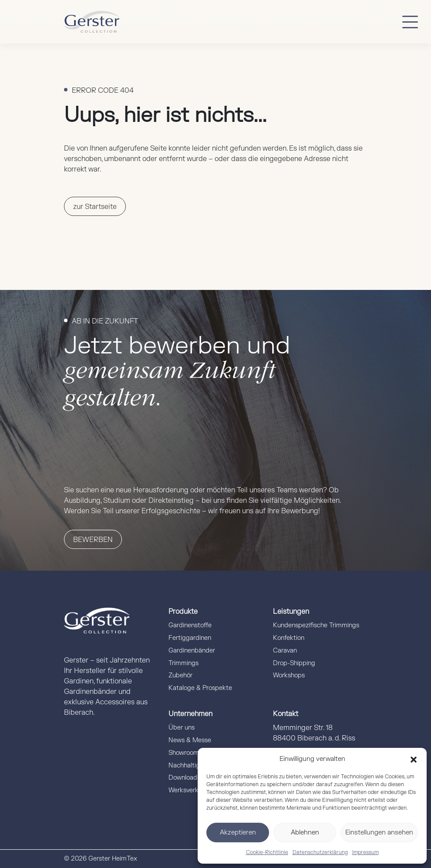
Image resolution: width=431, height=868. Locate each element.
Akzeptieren (238, 833)
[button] (414, 759)
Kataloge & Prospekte (200, 688)
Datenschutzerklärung (320, 852)
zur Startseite (95, 207)
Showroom (184, 753)
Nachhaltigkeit (190, 765)
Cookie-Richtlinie (267, 852)
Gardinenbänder (192, 651)
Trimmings (184, 663)
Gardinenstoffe (190, 625)
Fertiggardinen (190, 638)
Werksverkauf (188, 790)
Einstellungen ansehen (379, 833)
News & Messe (190, 740)
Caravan (285, 651)
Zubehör (180, 675)
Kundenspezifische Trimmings (316, 625)
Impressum (365, 852)
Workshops (289, 675)
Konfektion (289, 638)
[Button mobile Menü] (410, 22)
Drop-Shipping (294, 663)
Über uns (182, 728)
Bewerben (93, 540)
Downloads (184, 778)
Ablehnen (305, 833)
